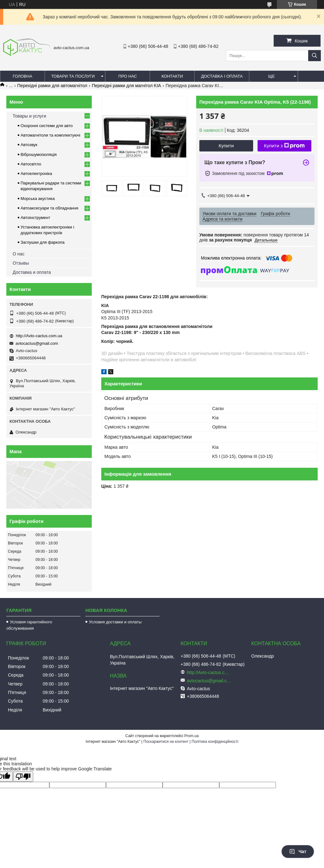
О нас (19, 254)
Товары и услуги (29, 116)
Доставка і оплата (222, 76)
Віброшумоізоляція (39, 154)
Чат (298, 852)
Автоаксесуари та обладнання (49, 208)
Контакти (172, 76)
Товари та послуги (73, 76)
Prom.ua (192, 736)
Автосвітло (31, 164)
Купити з (284, 146)
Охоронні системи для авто (47, 126)
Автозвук (29, 145)
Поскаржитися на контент (166, 742)
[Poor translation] (23, 777)
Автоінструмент (35, 218)
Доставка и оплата (32, 272)
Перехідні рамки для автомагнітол (52, 86)
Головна (22, 76)
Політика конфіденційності (215, 742)
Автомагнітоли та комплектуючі (50, 135)
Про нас (128, 76)
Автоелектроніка (36, 174)
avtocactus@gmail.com (37, 343)
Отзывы (21, 263)
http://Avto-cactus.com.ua (39, 336)
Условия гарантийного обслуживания (29, 625)
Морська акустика (38, 199)
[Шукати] (315, 56)
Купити (226, 146)
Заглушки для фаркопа (43, 242)
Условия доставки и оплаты (115, 622)
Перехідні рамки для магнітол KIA (126, 86)
